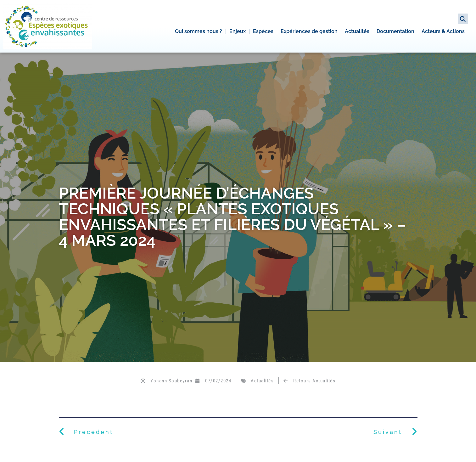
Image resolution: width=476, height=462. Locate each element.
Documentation (395, 31)
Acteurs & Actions (443, 31)
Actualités (357, 31)
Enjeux (238, 31)
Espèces (263, 31)
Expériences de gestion (309, 31)
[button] (463, 19)
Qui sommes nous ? (199, 31)
